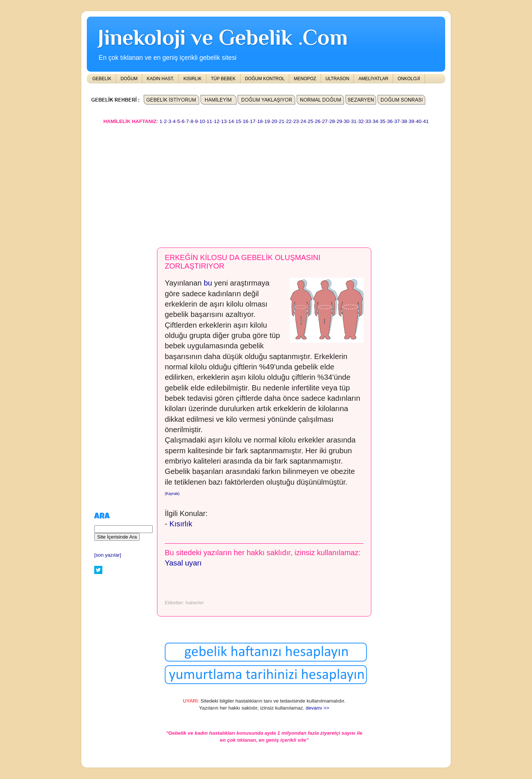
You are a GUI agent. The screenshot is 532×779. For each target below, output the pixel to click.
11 (209, 121)
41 (426, 121)
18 (260, 121)
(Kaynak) (172, 494)
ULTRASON (337, 79)
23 (296, 121)
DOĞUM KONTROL (265, 79)
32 (361, 121)
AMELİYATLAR (373, 79)
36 (390, 121)
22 (289, 121)
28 (332, 121)
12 (217, 121)
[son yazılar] (108, 555)
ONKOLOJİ (409, 79)
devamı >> (317, 708)
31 (354, 121)
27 (325, 121)
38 (404, 121)
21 (282, 121)
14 (231, 121)
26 (318, 121)
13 (224, 121)
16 (245, 121)
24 (303, 121)
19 (267, 121)
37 (397, 121)
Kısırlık (181, 524)
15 (238, 121)
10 (202, 121)
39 (411, 121)
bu (207, 283)
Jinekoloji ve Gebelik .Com (223, 37)
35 (383, 121)
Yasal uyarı (183, 563)
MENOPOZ (305, 79)
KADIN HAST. (160, 79)
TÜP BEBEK (223, 79)
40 (419, 121)
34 (376, 121)
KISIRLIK (192, 79)
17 (253, 121)
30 (346, 121)
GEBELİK (102, 79)
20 (274, 121)
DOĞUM (129, 79)
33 (368, 121)
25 (311, 121)
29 (339, 121)
